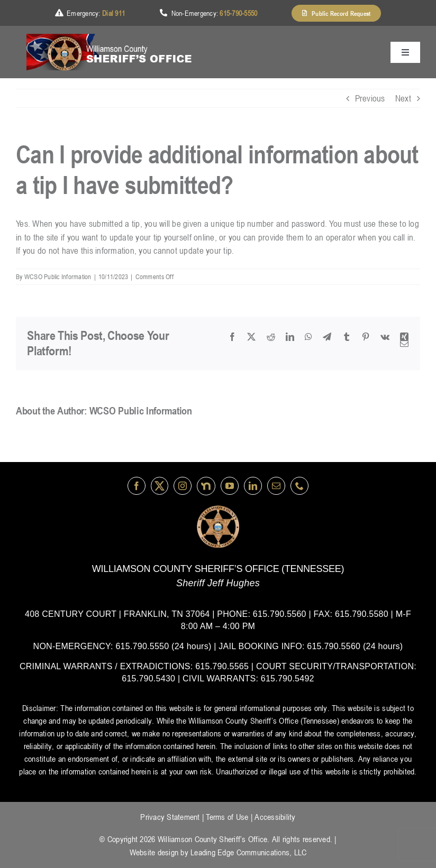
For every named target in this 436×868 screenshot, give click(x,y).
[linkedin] (253, 486)
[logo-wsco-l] (218, 510)
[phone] (299, 486)
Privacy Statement (170, 817)
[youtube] (230, 486)
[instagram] (183, 486)
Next (403, 98)
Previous (370, 98)
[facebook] (137, 486)
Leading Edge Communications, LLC (248, 852)
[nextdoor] (206, 486)
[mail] (276, 486)
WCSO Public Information (58, 276)
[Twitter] (160, 486)
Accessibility (275, 817)
